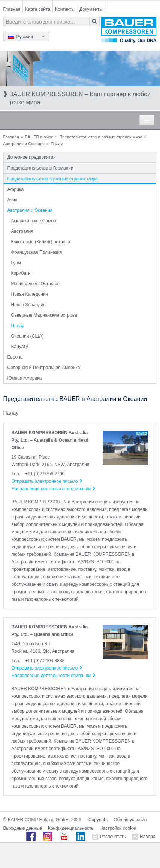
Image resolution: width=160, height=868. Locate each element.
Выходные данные (23, 828)
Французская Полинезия (37, 252)
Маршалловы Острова (35, 284)
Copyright (98, 820)
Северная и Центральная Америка (44, 368)
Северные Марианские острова (44, 315)
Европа (15, 357)
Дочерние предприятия (32, 157)
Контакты (65, 9)
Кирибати (21, 273)
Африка (16, 189)
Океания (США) (28, 336)
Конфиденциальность (71, 828)
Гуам (16, 263)
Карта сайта (38, 9)
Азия (13, 200)
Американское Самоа (34, 221)
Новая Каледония (30, 294)
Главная (12, 9)
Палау (18, 326)
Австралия (22, 231)
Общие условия (130, 820)
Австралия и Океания (24, 144)
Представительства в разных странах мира (101, 137)
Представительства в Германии (40, 168)
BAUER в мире (39, 137)
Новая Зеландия (28, 305)
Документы (91, 9)
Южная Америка (25, 378)
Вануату (20, 347)
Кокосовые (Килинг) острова (41, 242)
